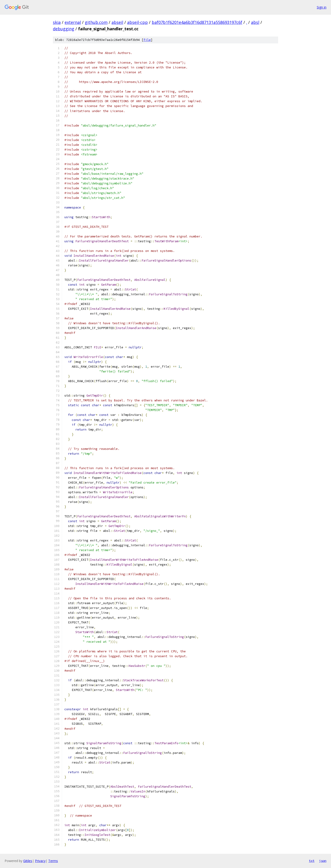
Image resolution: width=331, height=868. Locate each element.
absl (255, 22)
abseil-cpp (137, 22)
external (73, 22)
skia (57, 22)
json (323, 861)
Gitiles (28, 861)
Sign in (322, 7)
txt (312, 861)
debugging (64, 29)
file (147, 40)
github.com (96, 22)
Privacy (40, 861)
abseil (117, 22)
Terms (53, 861)
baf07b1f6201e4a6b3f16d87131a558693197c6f (197, 22)
